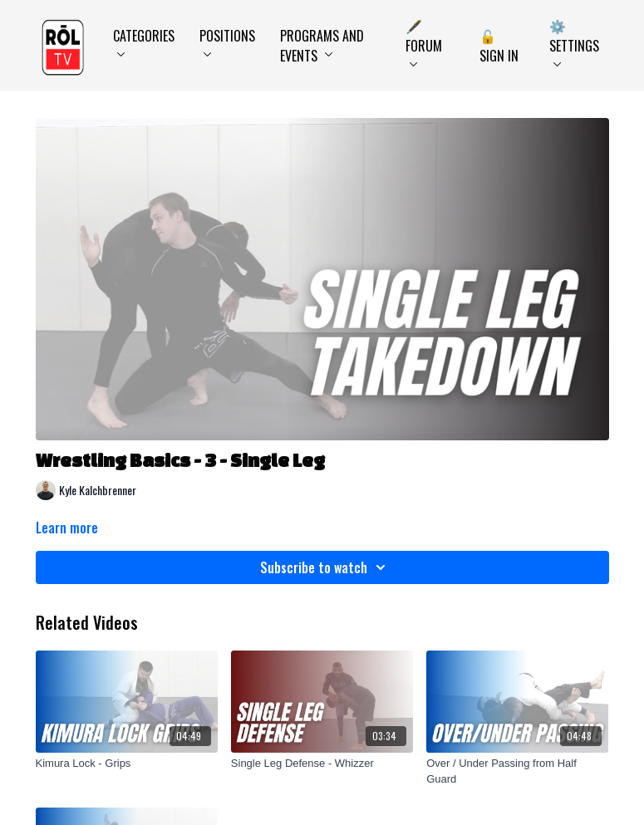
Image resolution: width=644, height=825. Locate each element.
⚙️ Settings (574, 41)
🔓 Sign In (499, 46)
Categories (144, 41)
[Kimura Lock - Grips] (127, 764)
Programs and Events (322, 46)
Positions (227, 41)
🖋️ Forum (424, 41)
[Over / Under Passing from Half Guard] (517, 771)
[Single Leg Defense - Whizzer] (322, 764)
